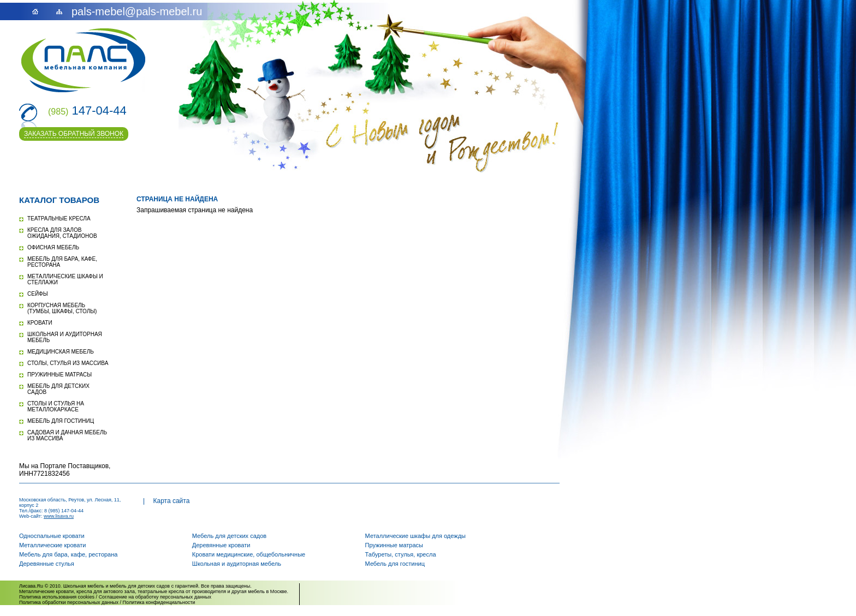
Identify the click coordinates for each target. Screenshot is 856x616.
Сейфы (38, 294)
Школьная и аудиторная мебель (237, 564)
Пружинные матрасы (60, 375)
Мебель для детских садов (229, 536)
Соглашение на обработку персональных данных (155, 597)
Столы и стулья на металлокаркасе (56, 406)
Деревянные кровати (221, 545)
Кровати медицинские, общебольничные (249, 554)
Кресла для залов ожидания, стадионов (62, 233)
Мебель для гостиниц (61, 421)
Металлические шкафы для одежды (415, 536)
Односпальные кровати (52, 536)
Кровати (40, 323)
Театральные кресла (59, 219)
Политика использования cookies (57, 597)
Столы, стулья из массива (68, 363)
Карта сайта (171, 501)
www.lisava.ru (59, 516)
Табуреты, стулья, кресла (401, 554)
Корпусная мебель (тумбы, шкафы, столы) (62, 308)
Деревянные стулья (47, 564)
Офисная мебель (53, 247)
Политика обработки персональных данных (69, 602)
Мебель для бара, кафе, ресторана (68, 554)
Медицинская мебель (61, 352)
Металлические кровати (52, 545)
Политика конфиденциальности (159, 602)
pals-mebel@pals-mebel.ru (137, 11)
